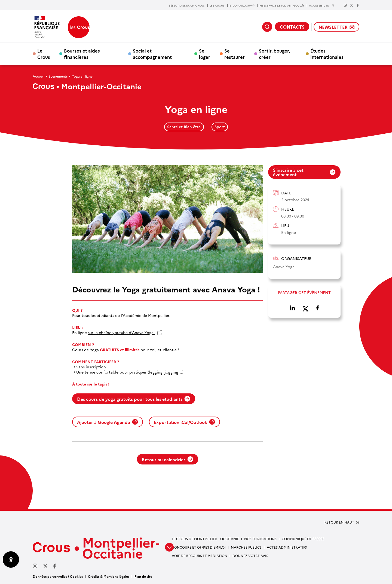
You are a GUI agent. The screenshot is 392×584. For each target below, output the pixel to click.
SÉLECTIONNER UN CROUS (187, 5)
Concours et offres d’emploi (199, 547)
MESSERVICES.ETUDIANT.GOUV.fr (282, 5)
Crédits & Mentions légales (109, 576)
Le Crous (44, 54)
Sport (220, 127)
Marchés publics (246, 547)
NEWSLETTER (336, 27)
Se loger (205, 54)
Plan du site (143, 576)
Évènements (58, 76)
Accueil (39, 76)
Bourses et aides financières (82, 54)
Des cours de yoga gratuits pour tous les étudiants (134, 399)
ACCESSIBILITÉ (322, 5)
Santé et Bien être (184, 127)
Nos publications (260, 539)
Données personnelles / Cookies (58, 576)
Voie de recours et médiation (200, 556)
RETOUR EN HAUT (339, 522)
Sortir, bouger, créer (274, 54)
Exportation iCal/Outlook (184, 422)
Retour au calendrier (168, 459)
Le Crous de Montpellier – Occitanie (205, 539)
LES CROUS (217, 5)
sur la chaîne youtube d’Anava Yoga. (121, 333)
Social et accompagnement (152, 54)
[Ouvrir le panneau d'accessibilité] (11, 559)
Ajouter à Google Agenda (108, 422)
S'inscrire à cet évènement (304, 172)
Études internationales (327, 54)
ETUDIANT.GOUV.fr (242, 5)
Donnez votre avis (250, 556)
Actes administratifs (287, 547)
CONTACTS (292, 27)
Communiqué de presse (303, 539)
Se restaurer (235, 54)
